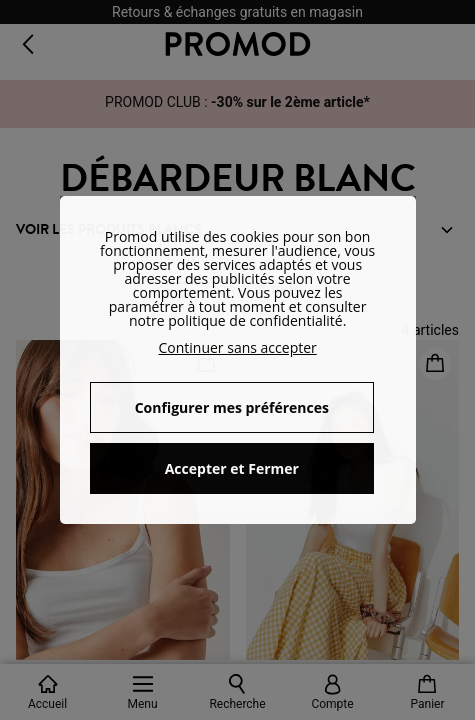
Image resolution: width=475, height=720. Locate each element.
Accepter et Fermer (232, 468)
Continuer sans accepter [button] (237, 347)
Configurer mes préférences (232, 407)
